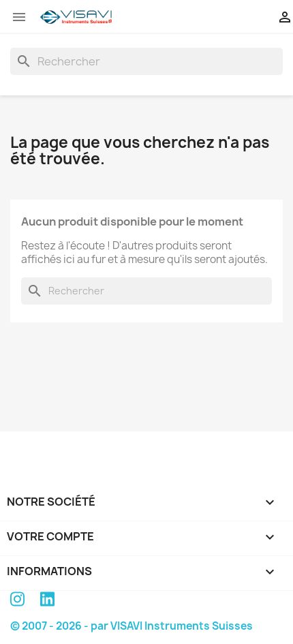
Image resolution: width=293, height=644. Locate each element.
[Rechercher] (146, 61)
